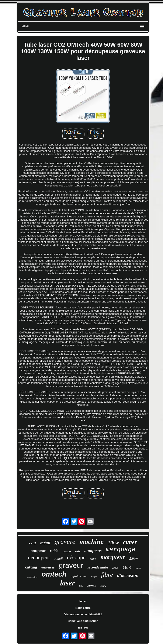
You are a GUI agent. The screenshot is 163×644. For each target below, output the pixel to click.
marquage (121, 550)
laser (67, 583)
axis (78, 551)
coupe (67, 552)
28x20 (115, 568)
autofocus (93, 551)
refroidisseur (79, 576)
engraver (48, 567)
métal (45, 543)
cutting (31, 567)
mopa (94, 577)
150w (103, 586)
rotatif (58, 559)
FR (86, 628)
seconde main (98, 567)
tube (93, 559)
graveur (71, 565)
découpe (76, 557)
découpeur (39, 558)
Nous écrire (83, 608)
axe (81, 586)
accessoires (32, 577)
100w (113, 543)
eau (33, 543)
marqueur (113, 557)
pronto (92, 585)
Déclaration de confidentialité (83, 614)
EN (80, 628)
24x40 (127, 568)
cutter (130, 542)
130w (134, 558)
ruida (54, 551)
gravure (65, 542)
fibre (107, 575)
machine (91, 542)
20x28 (138, 568)
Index (83, 601)
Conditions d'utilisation (83, 621)
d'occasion (128, 575)
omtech (54, 574)
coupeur (38, 551)
